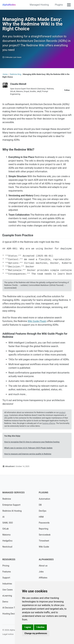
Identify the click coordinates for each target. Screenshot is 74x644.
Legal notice (8, 634)
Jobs (41, 572)
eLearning (7, 596)
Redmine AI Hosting (12, 511)
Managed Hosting (39, 5)
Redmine (7, 499)
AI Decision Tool (10, 608)
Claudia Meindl (18, 84)
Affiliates (43, 578)
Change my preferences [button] (36, 633)
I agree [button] (28, 627)
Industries (7, 584)
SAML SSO (8, 523)
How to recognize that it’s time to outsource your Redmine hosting (32, 442)
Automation (44, 499)
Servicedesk (45, 535)
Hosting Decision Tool (13, 614)
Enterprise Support (11, 505)
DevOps (43, 511)
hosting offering (49, 423)
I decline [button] (40, 627)
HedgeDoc (7, 541)
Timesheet (44, 541)
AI (3, 517)
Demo (5, 602)
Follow (67, 90)
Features (7, 572)
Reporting (43, 529)
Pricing (6, 566)
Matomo (6, 535)
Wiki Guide (44, 547)
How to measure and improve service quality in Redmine (28, 454)
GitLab (6, 529)
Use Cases (8, 590)
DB (40, 505)
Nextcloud (7, 547)
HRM (41, 517)
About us (43, 566)
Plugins (59, 5)
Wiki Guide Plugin (37, 321)
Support (6, 578)
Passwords (44, 523)
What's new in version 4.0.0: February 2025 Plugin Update (28, 448)
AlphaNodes (9, 5)
